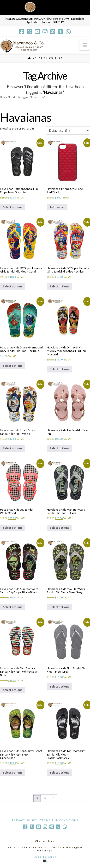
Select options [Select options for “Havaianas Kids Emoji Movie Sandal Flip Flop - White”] (13, 448)
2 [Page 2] (45, 797)
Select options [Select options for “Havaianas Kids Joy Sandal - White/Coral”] (13, 528)
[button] (85, 45)
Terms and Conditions (59, 820)
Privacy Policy (25, 820)
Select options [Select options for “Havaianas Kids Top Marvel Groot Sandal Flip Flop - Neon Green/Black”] (13, 772)
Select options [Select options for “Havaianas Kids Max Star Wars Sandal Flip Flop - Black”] (59, 528)
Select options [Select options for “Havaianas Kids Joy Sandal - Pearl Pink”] (59, 448)
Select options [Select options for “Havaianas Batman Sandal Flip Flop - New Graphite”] (13, 207)
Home (4, 97)
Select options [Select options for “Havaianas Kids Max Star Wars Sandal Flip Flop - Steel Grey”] (59, 607)
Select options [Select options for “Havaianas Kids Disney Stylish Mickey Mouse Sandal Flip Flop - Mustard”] (59, 369)
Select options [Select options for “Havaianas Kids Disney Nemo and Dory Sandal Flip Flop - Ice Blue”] (13, 366)
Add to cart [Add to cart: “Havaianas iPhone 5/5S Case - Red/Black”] (57, 207)
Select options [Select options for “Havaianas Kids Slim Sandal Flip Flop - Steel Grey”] (59, 686)
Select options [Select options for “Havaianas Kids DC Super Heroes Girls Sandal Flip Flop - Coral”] (13, 286)
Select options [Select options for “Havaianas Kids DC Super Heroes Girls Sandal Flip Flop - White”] (59, 286)
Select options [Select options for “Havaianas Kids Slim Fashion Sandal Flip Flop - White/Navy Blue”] (13, 690)
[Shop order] (68, 130)
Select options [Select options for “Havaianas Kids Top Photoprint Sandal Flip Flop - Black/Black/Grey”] (59, 772)
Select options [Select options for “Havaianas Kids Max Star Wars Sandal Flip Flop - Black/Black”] (13, 607)
